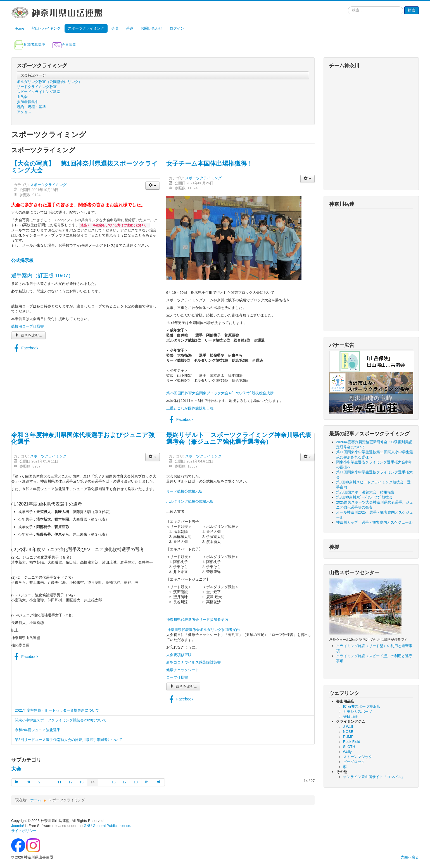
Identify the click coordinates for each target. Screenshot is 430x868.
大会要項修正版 (179, 655)
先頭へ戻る (410, 857)
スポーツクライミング (86, 28)
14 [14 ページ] (92, 782)
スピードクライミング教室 (39, 92)
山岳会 (22, 97)
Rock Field (352, 742)
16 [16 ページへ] (113, 782)
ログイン (177, 28)
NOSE (348, 732)
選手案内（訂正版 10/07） (42, 276)
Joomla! (18, 826)
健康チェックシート (183, 670)
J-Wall (348, 727)
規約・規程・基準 (31, 107)
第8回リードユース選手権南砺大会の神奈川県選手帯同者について (68, 740)
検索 (412, 10)
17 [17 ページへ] (125, 782)
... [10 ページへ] (49, 782)
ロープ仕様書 (177, 677)
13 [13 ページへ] (82, 782)
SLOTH (349, 747)
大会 (16, 769)
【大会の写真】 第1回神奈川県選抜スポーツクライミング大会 (85, 167)
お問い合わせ (151, 28)
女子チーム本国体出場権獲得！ (210, 164)
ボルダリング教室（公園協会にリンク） (49, 82)
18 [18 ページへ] (136, 782)
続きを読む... (28, 335)
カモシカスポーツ (358, 711)
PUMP (348, 737)
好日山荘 (350, 716)
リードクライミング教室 (37, 87)
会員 (115, 28)
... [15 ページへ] (103, 782)
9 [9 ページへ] (40, 782)
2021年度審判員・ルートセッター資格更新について (57, 710)
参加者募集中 (28, 102)
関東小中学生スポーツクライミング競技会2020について (61, 720)
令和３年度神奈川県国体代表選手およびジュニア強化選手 (83, 438)
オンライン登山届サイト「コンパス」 (374, 777)
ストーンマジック (358, 757)
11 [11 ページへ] (60, 782)
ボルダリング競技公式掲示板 (190, 501)
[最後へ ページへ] (159, 782)
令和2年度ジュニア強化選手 (38, 730)
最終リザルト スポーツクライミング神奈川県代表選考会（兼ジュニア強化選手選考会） (239, 438)
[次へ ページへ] (147, 782)
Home (19, 28)
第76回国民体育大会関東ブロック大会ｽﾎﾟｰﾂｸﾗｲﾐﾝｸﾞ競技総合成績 (220, 393)
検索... (348, 7)
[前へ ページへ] (29, 782)
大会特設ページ (33, 75)
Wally (347, 752)
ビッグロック (354, 762)
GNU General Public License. (107, 826)
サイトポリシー (24, 831)
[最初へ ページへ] (17, 782)
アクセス (24, 112)
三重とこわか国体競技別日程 (190, 408)
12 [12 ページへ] (70, 782)
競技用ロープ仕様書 (28, 326)
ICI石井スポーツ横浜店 (362, 706)
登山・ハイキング (46, 28)
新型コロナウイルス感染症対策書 (193, 662)
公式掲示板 (22, 260)
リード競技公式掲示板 (184, 491)
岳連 (130, 28)
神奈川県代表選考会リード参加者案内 (197, 620)
